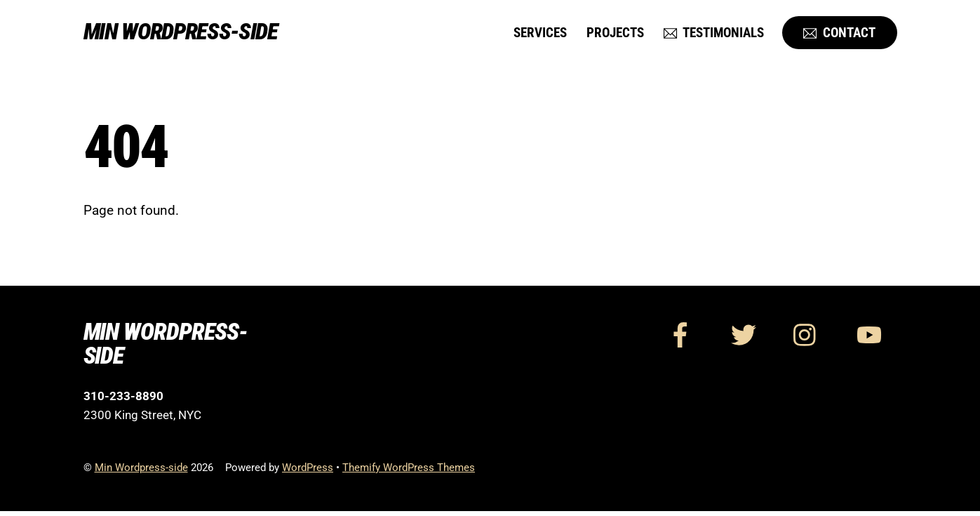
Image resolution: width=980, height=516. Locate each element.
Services (540, 34)
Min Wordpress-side (141, 472)
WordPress (308, 472)
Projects (615, 34)
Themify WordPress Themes (409, 472)
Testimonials (714, 34)
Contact (839, 34)
